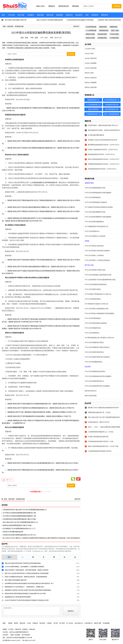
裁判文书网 (98, 623)
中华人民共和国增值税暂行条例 (95, 188)
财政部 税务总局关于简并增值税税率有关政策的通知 (26, 416)
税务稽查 (60, 15)
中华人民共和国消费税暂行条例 (95, 212)
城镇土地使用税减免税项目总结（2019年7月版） (104, 446)
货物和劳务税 (89, 183)
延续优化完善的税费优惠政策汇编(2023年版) (17, 525)
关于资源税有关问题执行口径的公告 (97, 304)
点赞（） (9, 480)
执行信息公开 (79, 623)
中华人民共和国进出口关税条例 (95, 236)
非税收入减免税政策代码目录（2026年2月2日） (103, 150)
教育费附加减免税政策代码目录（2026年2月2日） (104, 145)
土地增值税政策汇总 (93, 114)
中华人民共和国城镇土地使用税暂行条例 (98, 275)
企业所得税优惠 (91, 27)
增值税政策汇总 (93, 100)
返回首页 (76, 26)
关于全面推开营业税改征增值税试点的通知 (99, 207)
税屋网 (5, 629)
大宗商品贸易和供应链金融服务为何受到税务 (80, 20)
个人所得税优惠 (91, 31)
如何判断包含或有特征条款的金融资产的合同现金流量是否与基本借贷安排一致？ (29, 583)
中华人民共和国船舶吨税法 (94, 362)
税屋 (4, 26)
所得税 (87, 241)
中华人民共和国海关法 (92, 231)
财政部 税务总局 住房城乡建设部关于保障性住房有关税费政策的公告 (31, 108)
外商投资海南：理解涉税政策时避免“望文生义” (103, 125)
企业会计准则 (89, 54)
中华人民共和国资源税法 (93, 299)
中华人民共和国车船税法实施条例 (96, 323)
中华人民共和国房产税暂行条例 (95, 270)
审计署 (56, 623)
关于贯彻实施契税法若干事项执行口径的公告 (99, 338)
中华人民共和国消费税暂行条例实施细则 (98, 217)
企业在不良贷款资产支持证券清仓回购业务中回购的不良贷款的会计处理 (27, 600)
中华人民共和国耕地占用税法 (94, 342)
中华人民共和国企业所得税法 (94, 246)
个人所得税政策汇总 (93, 105)
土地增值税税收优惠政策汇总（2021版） (101, 432)
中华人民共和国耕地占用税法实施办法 (97, 347)
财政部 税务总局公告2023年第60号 (65, 404)
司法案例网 (106, 623)
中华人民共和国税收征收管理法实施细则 (98, 376)
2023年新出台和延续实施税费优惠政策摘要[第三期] (19, 513)
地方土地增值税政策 (112, 114)
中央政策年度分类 (112, 105)
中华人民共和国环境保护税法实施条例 (97, 357)
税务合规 (50, 15)
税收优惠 (40, 15)
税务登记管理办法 (91, 391)
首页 (3, 15)
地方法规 (21, 15)
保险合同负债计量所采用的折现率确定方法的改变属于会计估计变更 (25, 594)
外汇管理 (62, 623)
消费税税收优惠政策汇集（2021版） (100, 412)
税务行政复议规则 (91, 396)
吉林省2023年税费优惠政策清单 (13, 532)
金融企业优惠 (90, 38)
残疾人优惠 (115, 31)
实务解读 (31, 15)
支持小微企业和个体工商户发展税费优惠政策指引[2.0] (20, 522)
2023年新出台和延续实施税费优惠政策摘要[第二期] (19, 516)
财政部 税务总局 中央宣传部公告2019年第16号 (25, 329)
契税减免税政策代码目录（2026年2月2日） (102, 154)
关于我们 (11, 629)
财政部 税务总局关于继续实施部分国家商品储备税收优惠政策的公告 (32, 141)
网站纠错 (32, 629)
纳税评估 (69, 15)
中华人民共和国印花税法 (93, 289)
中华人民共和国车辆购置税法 (94, 222)
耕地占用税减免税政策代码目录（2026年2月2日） (104, 159)
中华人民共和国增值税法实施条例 (96, 202)
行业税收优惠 (114, 38)
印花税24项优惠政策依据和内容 (98, 437)
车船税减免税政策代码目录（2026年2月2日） (103, 169)
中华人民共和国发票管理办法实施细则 (97, 386)
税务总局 (22, 623)
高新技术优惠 (90, 34)
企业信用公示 (89, 623)
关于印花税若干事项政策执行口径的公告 (98, 294)
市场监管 (35, 623)
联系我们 (25, 629)
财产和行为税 (89, 265)
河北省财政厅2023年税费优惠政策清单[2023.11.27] (19, 529)
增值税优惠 (103, 27)
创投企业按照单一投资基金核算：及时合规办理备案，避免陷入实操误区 (27, 570)
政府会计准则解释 (91, 83)
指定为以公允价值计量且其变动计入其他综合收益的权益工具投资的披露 (27, 573)
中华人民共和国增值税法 (93, 197)
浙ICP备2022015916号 (29, 640)
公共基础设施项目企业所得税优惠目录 (44, 183)
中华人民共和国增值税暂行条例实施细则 (98, 193)
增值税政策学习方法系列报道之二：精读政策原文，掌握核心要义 (25, 587)
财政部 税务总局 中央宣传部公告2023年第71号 (25, 322)
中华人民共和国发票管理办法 (94, 381)
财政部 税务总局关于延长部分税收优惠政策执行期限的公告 (28, 207)
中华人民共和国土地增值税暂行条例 (97, 309)
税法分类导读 (93, 109)
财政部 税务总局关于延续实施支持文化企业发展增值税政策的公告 (31, 463)
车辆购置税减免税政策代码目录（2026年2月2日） (104, 164)
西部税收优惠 (104, 31)
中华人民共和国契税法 (92, 333)
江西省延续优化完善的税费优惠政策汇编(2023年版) (19, 519)
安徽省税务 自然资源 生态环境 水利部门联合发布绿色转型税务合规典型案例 (28, 590)
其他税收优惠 (19, 26)
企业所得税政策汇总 (112, 100)
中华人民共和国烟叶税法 (93, 328)
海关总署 (42, 623)
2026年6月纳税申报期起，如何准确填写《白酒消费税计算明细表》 (25, 567)
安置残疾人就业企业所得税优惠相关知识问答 (103, 140)
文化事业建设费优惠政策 (96, 135)
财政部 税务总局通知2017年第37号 (59, 416)
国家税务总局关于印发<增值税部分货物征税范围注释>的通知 (29, 412)
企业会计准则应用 (91, 58)
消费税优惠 (113, 27)
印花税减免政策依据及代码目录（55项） (101, 441)
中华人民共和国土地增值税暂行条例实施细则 (99, 313)
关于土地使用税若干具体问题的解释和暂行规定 (100, 280)
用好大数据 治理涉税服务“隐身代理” (16, 20)
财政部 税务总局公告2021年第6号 (63, 207)
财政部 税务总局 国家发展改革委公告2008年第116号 (24, 221)
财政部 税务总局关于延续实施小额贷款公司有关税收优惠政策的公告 (32, 260)
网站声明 (18, 629)
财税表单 (95, 15)
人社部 (29, 623)
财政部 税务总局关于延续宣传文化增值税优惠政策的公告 (28, 408)
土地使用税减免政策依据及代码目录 (100, 451)
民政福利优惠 (102, 34)
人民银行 (49, 623)
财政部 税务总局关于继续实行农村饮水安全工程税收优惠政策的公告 (32, 211)
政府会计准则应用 (91, 78)
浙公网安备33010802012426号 (12, 640)
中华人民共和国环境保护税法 (94, 352)
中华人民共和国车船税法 (93, 318)
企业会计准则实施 (91, 68)
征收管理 (88, 367)
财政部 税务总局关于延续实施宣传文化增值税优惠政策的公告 (29, 404)
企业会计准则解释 (91, 63)
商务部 (16, 623)
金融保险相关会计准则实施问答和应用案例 (18, 597)
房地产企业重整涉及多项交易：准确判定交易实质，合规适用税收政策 (26, 577)
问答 (87, 15)
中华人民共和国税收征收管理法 (95, 371)
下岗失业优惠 (114, 34)
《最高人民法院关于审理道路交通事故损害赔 (49, 20)
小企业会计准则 (90, 49)
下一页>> (49, 492)
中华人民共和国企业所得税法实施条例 (97, 251)
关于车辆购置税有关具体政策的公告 (97, 226)
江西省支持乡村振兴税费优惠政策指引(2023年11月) (19, 535)
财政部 (10, 623)
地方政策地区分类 (112, 109)
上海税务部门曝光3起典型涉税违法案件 (109, 20)
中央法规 (11, 15)
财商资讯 (105, 15)
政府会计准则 (89, 73)
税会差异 (79, 15)
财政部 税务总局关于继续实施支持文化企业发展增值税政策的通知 (31, 470)
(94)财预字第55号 (19, 423)
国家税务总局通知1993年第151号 (64, 412)
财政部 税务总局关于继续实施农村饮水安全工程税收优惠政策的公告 (32, 200)
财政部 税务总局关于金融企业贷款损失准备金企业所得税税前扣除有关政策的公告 (36, 271)
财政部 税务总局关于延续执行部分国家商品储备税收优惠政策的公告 (32, 148)
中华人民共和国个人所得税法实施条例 (97, 260)
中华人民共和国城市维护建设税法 (96, 284)
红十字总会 (70, 623)
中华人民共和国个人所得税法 (94, 255)
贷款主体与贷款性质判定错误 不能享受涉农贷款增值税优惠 (23, 563)
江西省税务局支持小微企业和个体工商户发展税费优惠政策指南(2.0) (25, 510)
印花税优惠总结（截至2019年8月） (99, 422)
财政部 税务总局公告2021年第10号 (62, 408)
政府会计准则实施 (91, 87)
